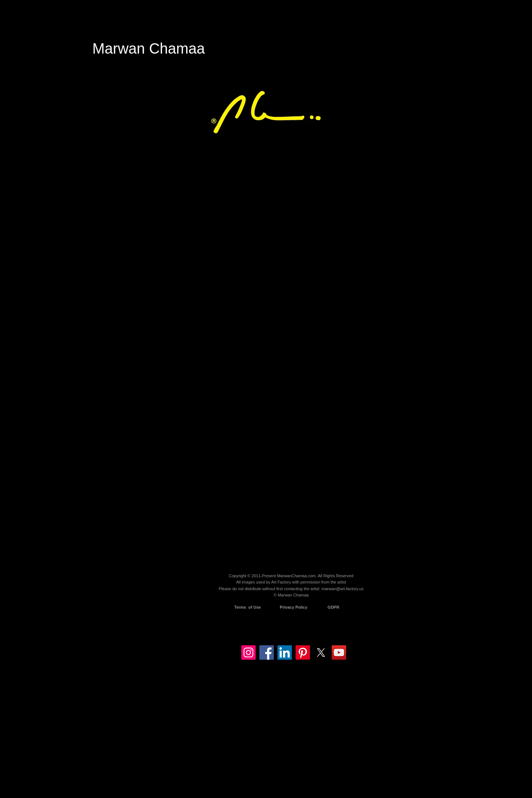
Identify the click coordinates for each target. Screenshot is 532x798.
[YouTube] (339, 652)
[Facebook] (267, 652)
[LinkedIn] (285, 652)
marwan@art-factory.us (342, 589)
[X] (321, 652)
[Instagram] (248, 652)
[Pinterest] (303, 652)
